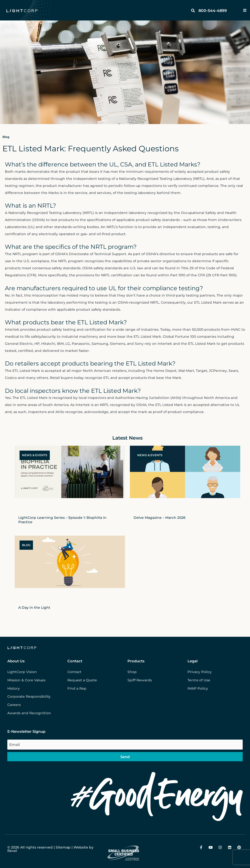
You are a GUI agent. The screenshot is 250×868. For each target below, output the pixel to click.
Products (136, 661)
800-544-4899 (213, 11)
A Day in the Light (34, 608)
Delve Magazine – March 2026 (160, 518)
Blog (6, 137)
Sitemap (63, 847)
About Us (16, 661)
